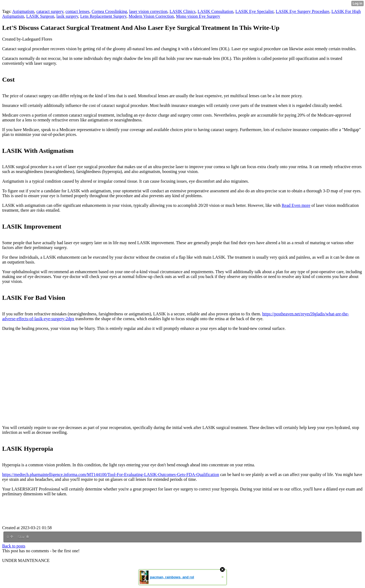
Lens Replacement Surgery (103, 16)
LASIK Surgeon (40, 16)
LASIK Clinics (182, 11)
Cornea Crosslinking (109, 11)
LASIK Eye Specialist (255, 11)
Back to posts (14, 546)
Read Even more (296, 205)
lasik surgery (67, 16)
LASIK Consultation (216, 11)
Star (23, 537)
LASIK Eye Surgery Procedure (303, 11)
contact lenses (77, 11)
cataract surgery (50, 11)
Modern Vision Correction (151, 16)
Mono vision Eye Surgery (198, 16)
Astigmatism (23, 11)
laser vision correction (148, 11)
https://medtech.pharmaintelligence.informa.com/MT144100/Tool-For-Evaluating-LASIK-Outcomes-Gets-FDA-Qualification (111, 475)
